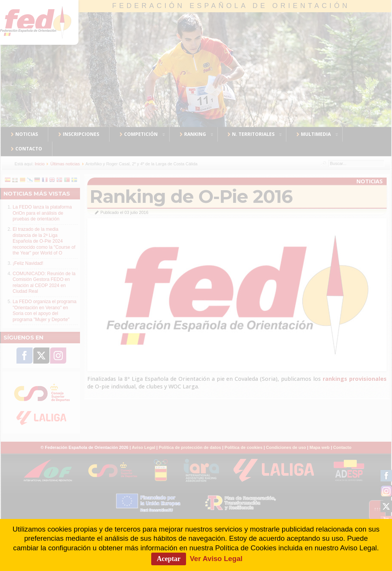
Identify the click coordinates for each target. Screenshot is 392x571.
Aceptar (169, 559)
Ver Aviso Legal (216, 559)
